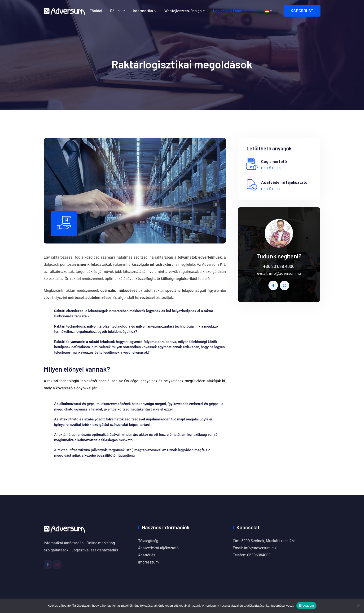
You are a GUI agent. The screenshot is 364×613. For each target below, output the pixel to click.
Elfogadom (306, 606)
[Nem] (358, 606)
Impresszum (148, 562)
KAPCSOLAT (302, 11)
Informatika (143, 11)
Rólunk (116, 11)
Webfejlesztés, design (183, 11)
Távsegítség (148, 541)
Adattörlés (147, 555)
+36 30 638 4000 (279, 266)
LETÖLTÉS (272, 168)
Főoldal (96, 11)
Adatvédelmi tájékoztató (158, 548)
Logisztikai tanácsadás (233, 11)
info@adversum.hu (285, 273)
